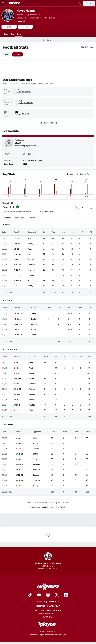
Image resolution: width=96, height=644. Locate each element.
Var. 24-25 (17, 54)
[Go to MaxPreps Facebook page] (66, 595)
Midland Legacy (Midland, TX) (28, 14)
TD (91, 232)
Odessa (31, 275)
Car (44, 232)
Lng (72, 232)
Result (16, 232)
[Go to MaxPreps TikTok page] (30, 595)
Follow (25, 27)
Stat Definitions (87, 47)
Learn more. (49, 211)
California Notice (55, 610)
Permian (31, 265)
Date (5, 232)
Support (48, 617)
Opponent (32, 232)
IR (81, 356)
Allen (30, 238)
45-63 (18, 243)
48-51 (18, 259)
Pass (65, 432)
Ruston (31, 249)
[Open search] (79, 3)
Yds (54, 232)
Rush (46, 356)
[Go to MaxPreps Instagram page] (48, 595)
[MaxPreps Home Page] (44, 40)
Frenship (31, 259)
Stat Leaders (35, 507)
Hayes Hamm (27, 10)
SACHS (31, 254)
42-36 (18, 254)
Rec (50, 307)
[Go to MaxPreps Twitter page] (57, 595)
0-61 (17, 238)
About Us (41, 602)
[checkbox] (77, 206)
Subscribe (40, 606)
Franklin (31, 280)
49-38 (18, 265)
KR (65, 356)
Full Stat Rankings (48, 123)
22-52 (18, 286)
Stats (19, 34)
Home (6, 34)
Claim (9, 27)
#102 (25, 164)
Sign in (89, 3)
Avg (63, 232)
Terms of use (39, 610)
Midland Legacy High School (48, 558)
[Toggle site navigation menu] (3, 3)
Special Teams (20, 218)
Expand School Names (84, 207)
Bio (13, 34)
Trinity (30, 243)
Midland (31, 270)
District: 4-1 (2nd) (35, 160)
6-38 (17, 249)
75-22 (18, 275)
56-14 (18, 280)
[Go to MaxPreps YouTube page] (39, 595)
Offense (8, 218)
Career (6, 54)
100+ (82, 232)
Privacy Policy (54, 606)
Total (89, 356)
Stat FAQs (61, 507)
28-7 (18, 270)
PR (73, 356)
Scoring (32, 218)
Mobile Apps (53, 602)
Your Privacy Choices (48, 613)
